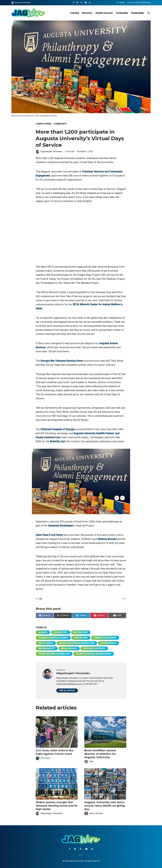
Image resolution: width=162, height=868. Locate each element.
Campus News (44, 124)
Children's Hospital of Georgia (53, 638)
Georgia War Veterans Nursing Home (62, 361)
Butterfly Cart (58, 441)
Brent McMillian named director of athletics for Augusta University (100, 754)
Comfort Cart (81, 638)
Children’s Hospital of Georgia (58, 429)
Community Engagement (105, 638)
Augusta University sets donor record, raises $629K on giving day (105, 806)
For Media (121, 3)
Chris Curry (45, 758)
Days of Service (46, 643)
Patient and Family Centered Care (54, 654)
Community (122, 13)
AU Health (43, 632)
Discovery (87, 13)
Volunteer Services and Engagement (94, 654)
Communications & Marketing (139, 3)
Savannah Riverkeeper (61, 526)
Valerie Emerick (96, 813)
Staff (91, 762)
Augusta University (21, 3)
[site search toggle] (148, 13)
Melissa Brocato (107, 539)
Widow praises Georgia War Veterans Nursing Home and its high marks (57, 806)
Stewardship (137, 13)
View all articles (67, 691)
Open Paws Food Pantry (49, 535)
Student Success (104, 13)
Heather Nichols (108, 643)
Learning (74, 13)
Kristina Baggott (47, 648)
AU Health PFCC (61, 632)
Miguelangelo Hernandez (52, 151)
